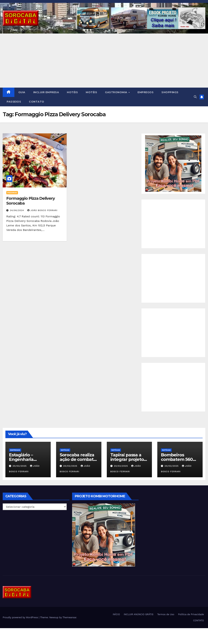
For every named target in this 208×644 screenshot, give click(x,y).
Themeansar (69, 617)
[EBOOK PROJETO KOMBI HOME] (173, 163)
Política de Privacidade (191, 614)
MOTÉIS (91, 92)
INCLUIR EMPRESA (46, 92)
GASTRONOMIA (116, 92)
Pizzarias (12, 193)
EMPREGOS (146, 92)
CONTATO (37, 102)
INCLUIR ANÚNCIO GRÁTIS (139, 614)
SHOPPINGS (170, 92)
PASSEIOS (14, 102)
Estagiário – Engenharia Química (21, 459)
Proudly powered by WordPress (21, 617)
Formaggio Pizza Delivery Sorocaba (31, 201)
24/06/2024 (17, 210)
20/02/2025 (20, 466)
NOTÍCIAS (65, 450)
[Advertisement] (104, 61)
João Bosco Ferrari (42, 210)
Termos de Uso (166, 614)
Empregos (15, 450)
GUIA (22, 92)
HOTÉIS (72, 92)
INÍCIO (116, 614)
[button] (195, 97)
